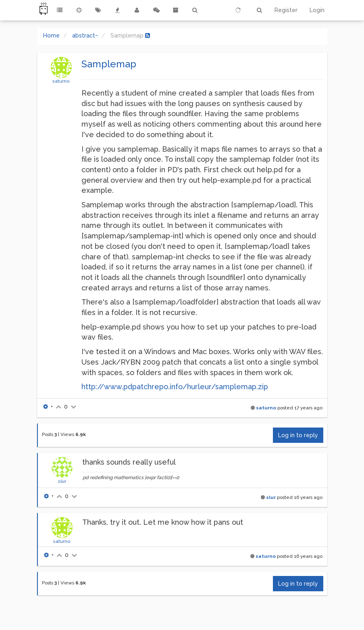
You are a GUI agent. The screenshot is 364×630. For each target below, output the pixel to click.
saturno (61, 81)
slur (62, 481)
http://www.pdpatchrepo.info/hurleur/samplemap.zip (175, 387)
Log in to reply (298, 435)
